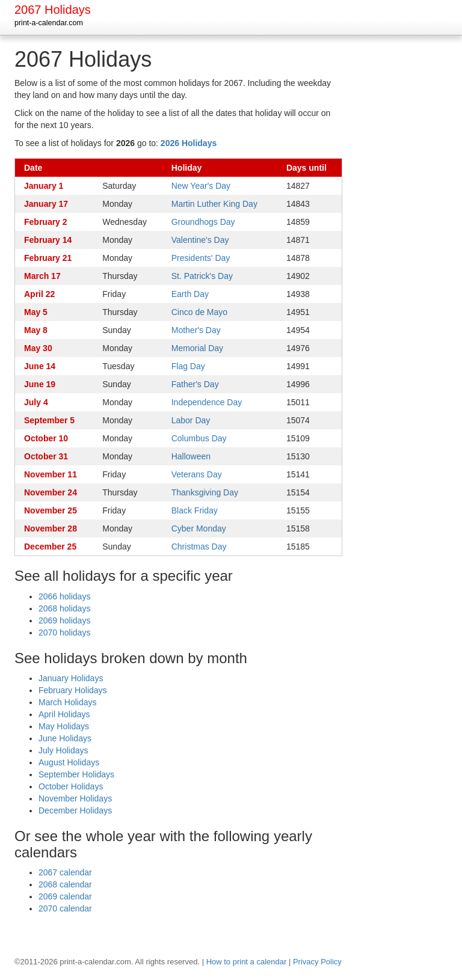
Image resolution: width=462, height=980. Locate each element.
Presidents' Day (201, 258)
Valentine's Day (200, 240)
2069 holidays (64, 620)
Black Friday (195, 510)
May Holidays (64, 726)
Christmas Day (199, 547)
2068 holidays (64, 608)
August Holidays (69, 762)
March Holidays (67, 702)
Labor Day (191, 420)
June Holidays (65, 738)
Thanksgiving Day (205, 492)
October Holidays (71, 786)
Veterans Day (197, 474)
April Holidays (64, 714)
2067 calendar (65, 872)
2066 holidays (64, 596)
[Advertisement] (408, 228)
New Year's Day (201, 186)
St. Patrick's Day (202, 276)
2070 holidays (64, 632)
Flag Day (188, 366)
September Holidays (76, 774)
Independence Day (207, 402)
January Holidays (71, 678)
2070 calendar (65, 908)
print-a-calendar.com (49, 23)
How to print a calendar (247, 962)
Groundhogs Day (203, 222)
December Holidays (75, 810)
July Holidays (63, 750)
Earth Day (190, 294)
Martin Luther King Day (214, 204)
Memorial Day (197, 348)
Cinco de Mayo (199, 312)
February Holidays (73, 690)
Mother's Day (196, 330)
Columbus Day (199, 438)
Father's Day (195, 384)
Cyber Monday (199, 528)
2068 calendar (65, 884)
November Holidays (75, 798)
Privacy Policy (317, 962)
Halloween (191, 456)
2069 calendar (65, 896)
